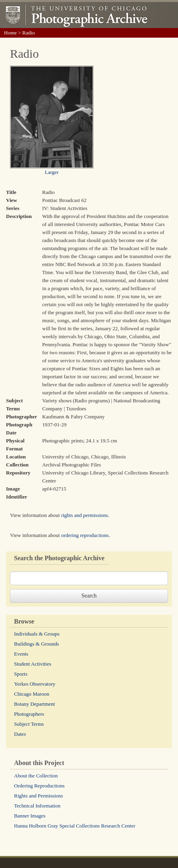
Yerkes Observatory (35, 684)
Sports (21, 674)
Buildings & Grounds (36, 644)
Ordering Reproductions (39, 786)
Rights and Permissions (38, 796)
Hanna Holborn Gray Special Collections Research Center (75, 826)
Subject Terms (29, 724)
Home (10, 33)
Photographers (29, 714)
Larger (52, 172)
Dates (20, 734)
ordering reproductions (85, 535)
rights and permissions (84, 515)
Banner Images (30, 816)
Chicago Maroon (32, 694)
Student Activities (33, 664)
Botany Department (34, 704)
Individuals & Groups (37, 634)
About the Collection (36, 776)
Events (21, 654)
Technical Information (37, 806)
